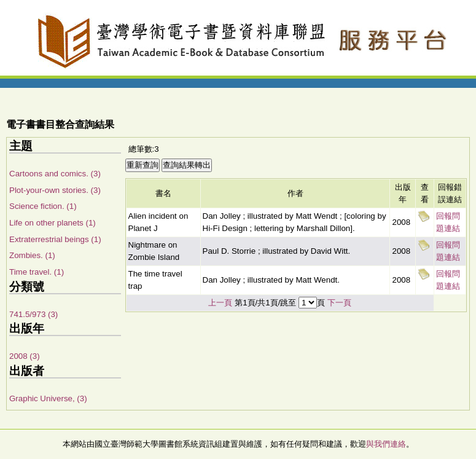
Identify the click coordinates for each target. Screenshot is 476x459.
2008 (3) (25, 356)
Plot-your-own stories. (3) (55, 190)
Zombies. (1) (32, 255)
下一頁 (339, 303)
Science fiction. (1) (43, 206)
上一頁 (220, 303)
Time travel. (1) (37, 272)
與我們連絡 (386, 444)
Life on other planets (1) (53, 223)
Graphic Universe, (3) (48, 398)
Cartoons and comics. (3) (55, 174)
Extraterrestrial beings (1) (55, 239)
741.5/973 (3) (33, 314)
